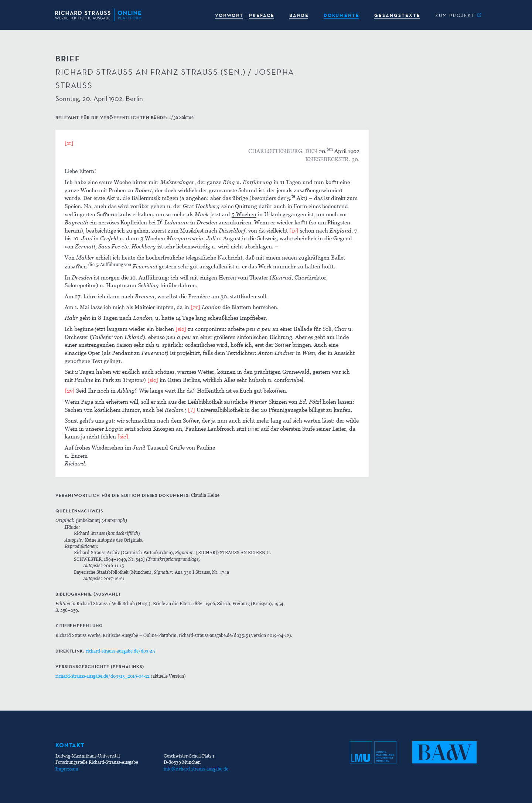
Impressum (67, 769)
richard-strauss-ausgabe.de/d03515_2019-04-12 (103, 676)
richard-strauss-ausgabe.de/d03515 (120, 651)
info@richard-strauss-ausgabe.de (196, 769)
